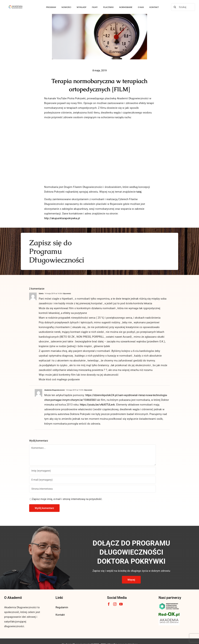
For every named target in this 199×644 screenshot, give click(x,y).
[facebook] (109, 604)
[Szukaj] (183, 7)
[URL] (92, 489)
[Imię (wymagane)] (92, 471)
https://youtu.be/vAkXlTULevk (97, 405)
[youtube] (121, 604)
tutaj (139, 192)
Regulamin (62, 607)
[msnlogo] (169, 604)
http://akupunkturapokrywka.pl (62, 218)
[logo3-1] (169, 614)
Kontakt (60, 615)
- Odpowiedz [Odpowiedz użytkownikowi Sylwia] (66, 294)
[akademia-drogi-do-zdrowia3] (169, 618)
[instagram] (115, 604)
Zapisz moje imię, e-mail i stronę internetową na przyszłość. (67, 499)
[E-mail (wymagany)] (92, 480)
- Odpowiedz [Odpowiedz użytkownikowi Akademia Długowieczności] (88, 390)
